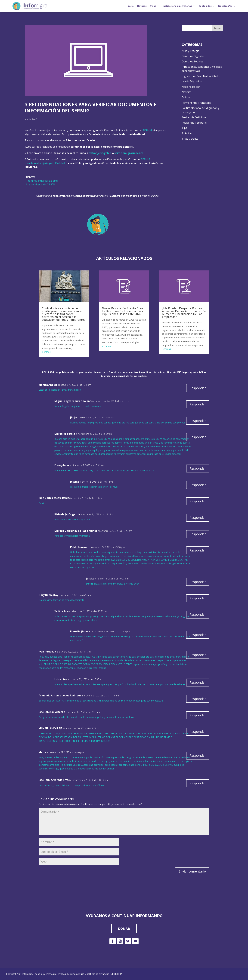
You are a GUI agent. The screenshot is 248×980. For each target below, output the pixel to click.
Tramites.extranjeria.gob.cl (42, 181)
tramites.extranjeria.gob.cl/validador (46, 163)
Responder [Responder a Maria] (198, 755)
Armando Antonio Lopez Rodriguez (61, 695)
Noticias (142, 6)
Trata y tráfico (190, 139)
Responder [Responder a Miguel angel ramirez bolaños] (198, 404)
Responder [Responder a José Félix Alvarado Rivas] (198, 783)
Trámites (187, 133)
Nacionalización (191, 87)
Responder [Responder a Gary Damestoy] (198, 598)
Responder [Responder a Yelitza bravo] (198, 614)
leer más (46, 352)
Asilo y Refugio (191, 51)
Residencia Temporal (194, 123)
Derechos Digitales (193, 56)
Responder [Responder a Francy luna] (198, 468)
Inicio (131, 6)
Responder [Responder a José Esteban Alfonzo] (198, 715)
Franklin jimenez (81, 631)
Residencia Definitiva (194, 117)
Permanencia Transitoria (197, 103)
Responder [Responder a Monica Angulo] (198, 388)
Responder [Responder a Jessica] (198, 485)
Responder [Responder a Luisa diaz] (198, 682)
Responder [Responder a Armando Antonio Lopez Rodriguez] (198, 699)
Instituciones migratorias (177, 6)
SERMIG (147, 130)
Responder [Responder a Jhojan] (198, 421)
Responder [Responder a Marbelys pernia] (198, 437)
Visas (153, 6)
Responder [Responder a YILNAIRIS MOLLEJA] (198, 732)
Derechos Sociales (192, 61)
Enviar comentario (192, 871)
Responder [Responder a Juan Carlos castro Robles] (198, 501)
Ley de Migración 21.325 (40, 184)
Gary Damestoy (48, 595)
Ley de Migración (192, 81)
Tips (184, 128)
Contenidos (205, 6)
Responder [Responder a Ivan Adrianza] (198, 655)
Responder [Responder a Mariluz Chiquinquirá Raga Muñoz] (198, 534)
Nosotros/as (225, 6)
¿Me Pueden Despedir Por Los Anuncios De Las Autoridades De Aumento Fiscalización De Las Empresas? (184, 312)
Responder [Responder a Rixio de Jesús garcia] (198, 518)
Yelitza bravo (63, 611)
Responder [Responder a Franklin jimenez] (198, 635)
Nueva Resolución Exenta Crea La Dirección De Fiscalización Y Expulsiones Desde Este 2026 (123, 311)
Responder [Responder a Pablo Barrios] (198, 550)
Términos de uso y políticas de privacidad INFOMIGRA (95, 974)
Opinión (186, 97)
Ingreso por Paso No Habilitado (201, 76)
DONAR (124, 929)
